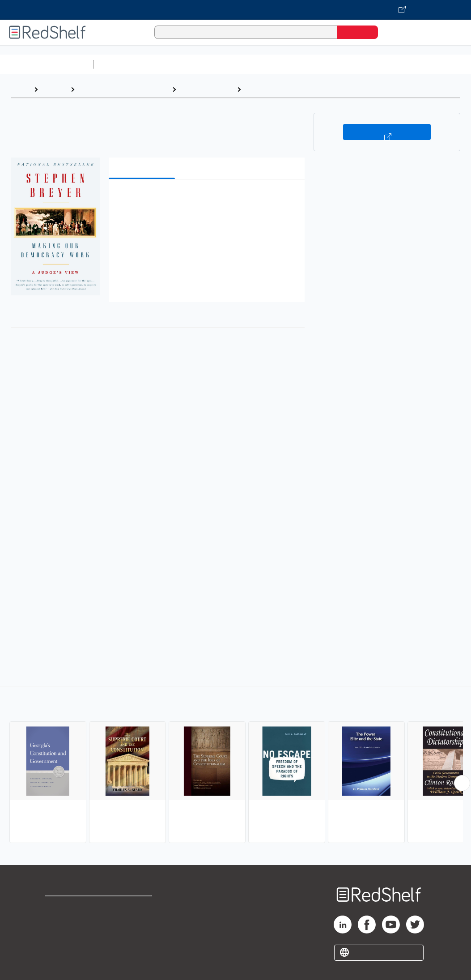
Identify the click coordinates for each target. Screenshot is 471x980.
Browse (54, 89)
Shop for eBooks (73, 907)
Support (58, 921)
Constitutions (268, 89)
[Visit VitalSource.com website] (235, 10)
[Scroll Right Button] (462, 783)
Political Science (206, 89)
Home (20, 89)
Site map (59, 950)
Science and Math (175, 64)
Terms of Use (140, 907)
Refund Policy (140, 921)
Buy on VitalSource (387, 132)
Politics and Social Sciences (123, 89)
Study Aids (121, 64)
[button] (208, 200)
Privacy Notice (70, 935)
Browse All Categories (47, 64)
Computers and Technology (255, 64)
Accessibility (138, 935)
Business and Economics (347, 64)
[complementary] (235, 766)
